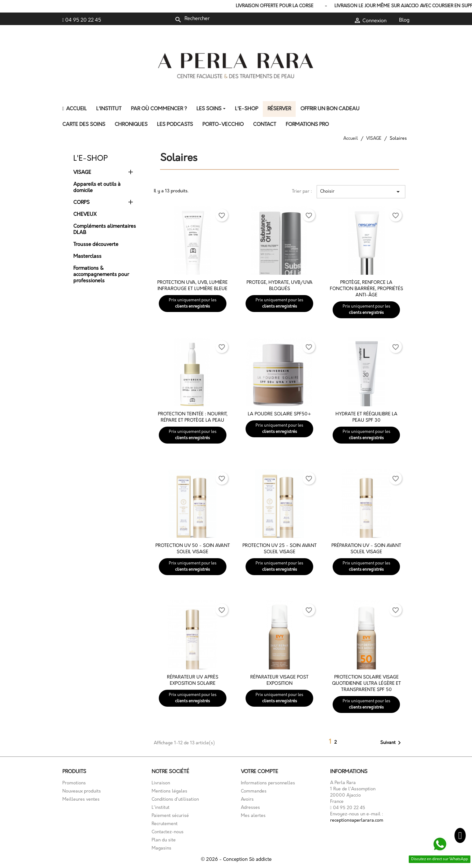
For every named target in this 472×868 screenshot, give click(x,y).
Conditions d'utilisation (175, 800)
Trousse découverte (96, 245)
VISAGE (82, 173)
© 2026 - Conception (225, 860)
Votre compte (259, 772)
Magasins (161, 848)
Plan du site (164, 840)
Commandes (254, 791)
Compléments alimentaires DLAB (105, 230)
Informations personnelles (268, 783)
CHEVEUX (85, 215)
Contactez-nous (168, 832)
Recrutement (165, 824)
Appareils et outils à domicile (97, 188)
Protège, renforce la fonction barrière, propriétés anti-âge (366, 289)
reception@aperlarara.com (357, 821)
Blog (404, 20)
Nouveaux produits (82, 791)
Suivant (392, 743)
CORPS (81, 203)
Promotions (74, 783)
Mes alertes (253, 816)
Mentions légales (169, 791)
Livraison (161, 783)
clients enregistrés (192, 307)
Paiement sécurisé (170, 816)
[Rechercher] (216, 19)
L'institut (161, 808)
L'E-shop (91, 159)
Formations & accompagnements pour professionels (101, 275)
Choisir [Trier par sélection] (361, 192)
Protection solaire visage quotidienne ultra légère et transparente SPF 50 (366, 684)
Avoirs (247, 800)
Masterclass (87, 257)
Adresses (250, 808)
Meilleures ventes (81, 800)
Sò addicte (260, 860)
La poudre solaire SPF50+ (280, 414)
